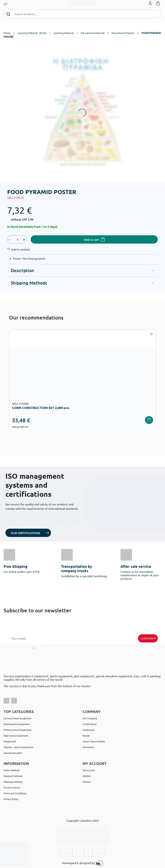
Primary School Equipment (17, 730)
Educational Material (93, 33)
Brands (86, 736)
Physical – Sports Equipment (18, 747)
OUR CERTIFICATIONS (26, 533)
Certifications (90, 724)
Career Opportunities (94, 741)
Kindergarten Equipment (16, 724)
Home (7, 33)
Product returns (12, 787)
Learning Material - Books (32, 33)
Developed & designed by (82, 863)
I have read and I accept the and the (82, 648)
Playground (10, 741)
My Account (89, 770)
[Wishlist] (21, 249)
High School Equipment (16, 736)
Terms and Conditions (87, 648)
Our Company (90, 718)
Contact (87, 782)
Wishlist (87, 776)
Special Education (13, 753)
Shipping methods (13, 782)
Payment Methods (13, 776)
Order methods (12, 770)
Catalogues (89, 730)
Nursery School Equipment (17, 718)
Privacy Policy (122, 648)
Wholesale (88, 747)
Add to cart (91, 239)
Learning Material (64, 33)
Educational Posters (123, 33)
